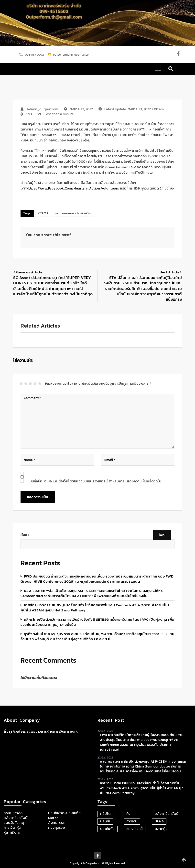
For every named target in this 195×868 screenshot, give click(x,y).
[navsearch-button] (171, 69)
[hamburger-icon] (158, 69)
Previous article (29, 272)
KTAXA (43, 213)
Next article (169, 272)
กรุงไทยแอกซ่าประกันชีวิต (73, 213)
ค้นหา (25, 535)
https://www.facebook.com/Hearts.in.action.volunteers (73, 188)
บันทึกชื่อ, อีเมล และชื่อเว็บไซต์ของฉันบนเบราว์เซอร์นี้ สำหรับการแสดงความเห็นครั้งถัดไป (96, 481)
